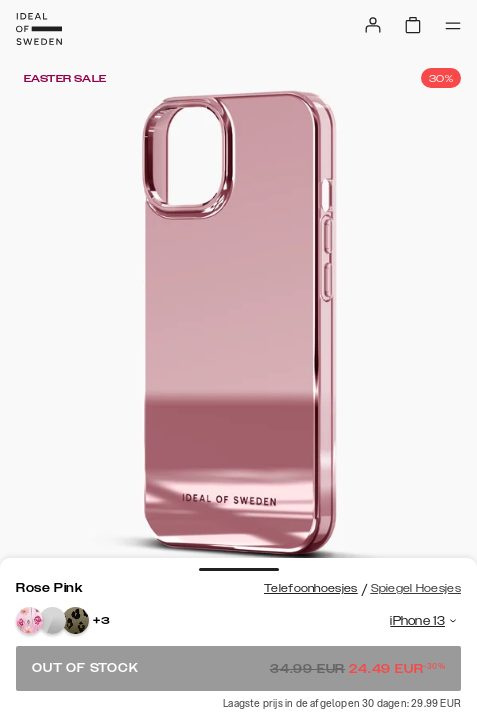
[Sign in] (373, 25)
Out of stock (238, 668)
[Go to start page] (39, 29)
